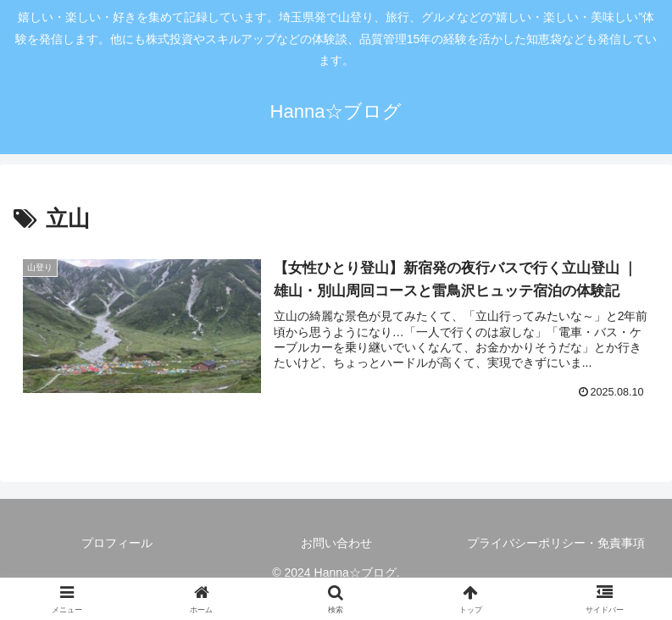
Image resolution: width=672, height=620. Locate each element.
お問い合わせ (336, 543)
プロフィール (117, 543)
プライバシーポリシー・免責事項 (556, 543)
